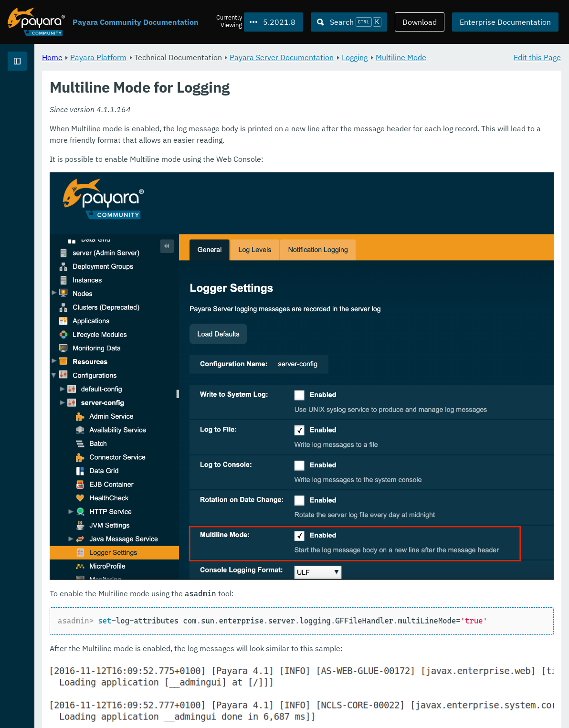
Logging (474, 57)
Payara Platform (217, 57)
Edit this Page (537, 57)
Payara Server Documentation (400, 57)
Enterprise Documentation (505, 22)
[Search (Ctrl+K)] (349, 22)
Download (420, 22)
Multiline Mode (187, 69)
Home (171, 57)
